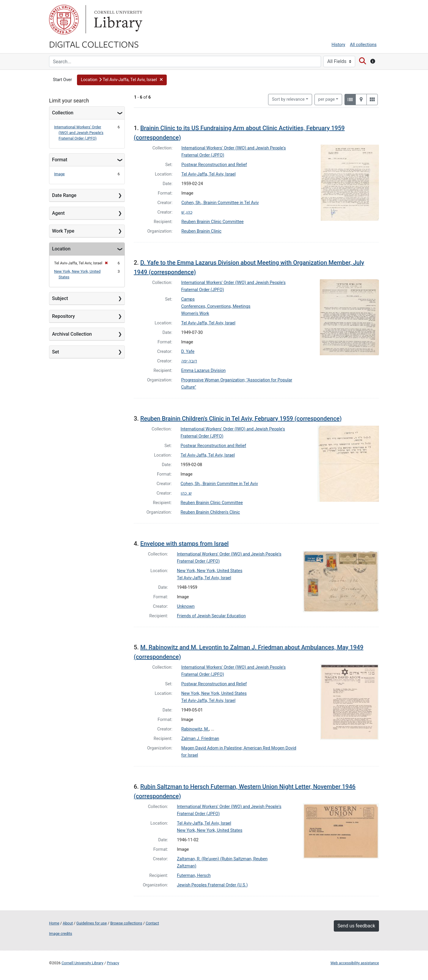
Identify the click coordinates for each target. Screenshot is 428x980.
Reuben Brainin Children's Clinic (210, 512)
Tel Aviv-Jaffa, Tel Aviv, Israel (208, 174)
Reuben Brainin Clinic (201, 231)
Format (60, 160)
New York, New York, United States (210, 571)
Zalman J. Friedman (200, 739)
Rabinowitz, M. (195, 729)
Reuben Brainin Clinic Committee (212, 222)
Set (56, 352)
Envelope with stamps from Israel (185, 544)
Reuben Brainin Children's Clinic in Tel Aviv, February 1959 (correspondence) (241, 419)
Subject (60, 298)
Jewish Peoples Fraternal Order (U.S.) (212, 885)
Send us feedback (356, 926)
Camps (188, 299)
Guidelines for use (92, 923)
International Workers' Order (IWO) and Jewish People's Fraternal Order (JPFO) (79, 133)
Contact (152, 923)
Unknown (186, 606)
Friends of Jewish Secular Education (211, 616)
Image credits (61, 934)
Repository (63, 316)
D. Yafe (188, 352)
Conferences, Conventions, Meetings (216, 306)
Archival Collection (72, 334)
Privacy (113, 963)
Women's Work (195, 314)
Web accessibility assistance (355, 963)
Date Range (64, 195)
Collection (63, 113)
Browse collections (126, 923)
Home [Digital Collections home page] (54, 923)
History (339, 45)
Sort (288, 99)
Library (117, 20)
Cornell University (64, 20)
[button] (122, 80)
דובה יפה (189, 361)
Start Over (62, 80)
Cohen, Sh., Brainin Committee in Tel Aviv (220, 203)
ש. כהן (186, 493)
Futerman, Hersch (194, 876)
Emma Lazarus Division (204, 371)
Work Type (63, 231)
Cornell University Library (82, 963)
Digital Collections (94, 44)
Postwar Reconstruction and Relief (214, 165)
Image (59, 174)
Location (61, 249)
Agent (58, 213)
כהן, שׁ (187, 212)
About (68, 923)
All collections (363, 45)
